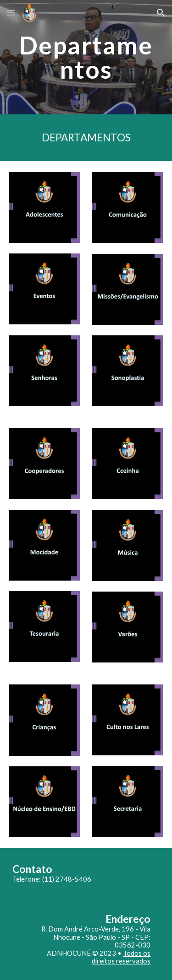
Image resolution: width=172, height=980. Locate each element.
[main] (86, 57)
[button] (11, 13)
